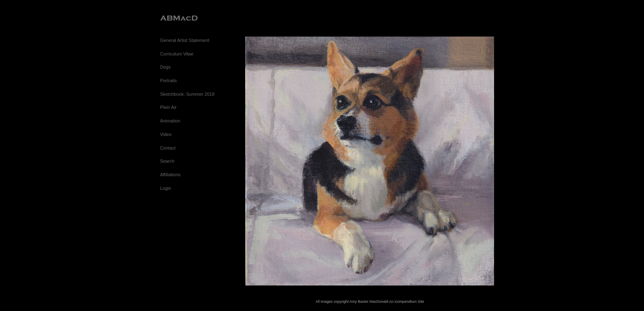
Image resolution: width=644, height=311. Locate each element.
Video (166, 134)
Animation (170, 121)
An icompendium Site (406, 302)
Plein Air (168, 107)
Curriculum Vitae (177, 54)
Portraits (169, 81)
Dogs (166, 67)
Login (166, 188)
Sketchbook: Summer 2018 (187, 94)
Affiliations (170, 175)
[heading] (181, 18)
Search (167, 161)
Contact (168, 148)
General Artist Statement (185, 40)
